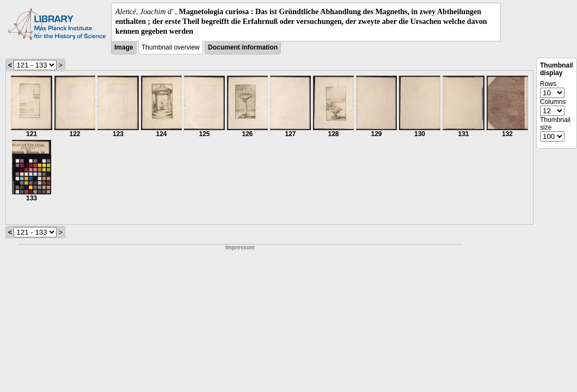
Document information (243, 47)
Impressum (240, 247)
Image (124, 47)
